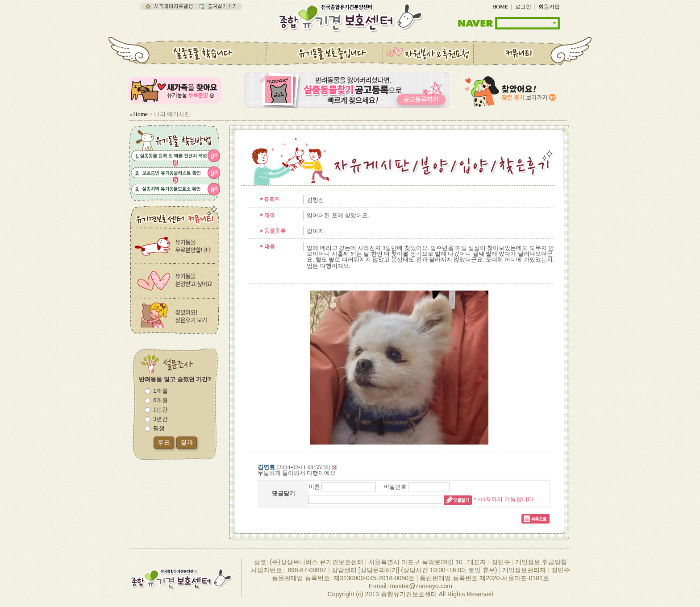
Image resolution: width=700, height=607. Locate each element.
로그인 (523, 7)
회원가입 (549, 7)
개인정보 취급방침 (541, 562)
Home (140, 114)
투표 (164, 442)
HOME (500, 7)
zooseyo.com (433, 586)
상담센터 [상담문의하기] (366, 570)
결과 (187, 442)
